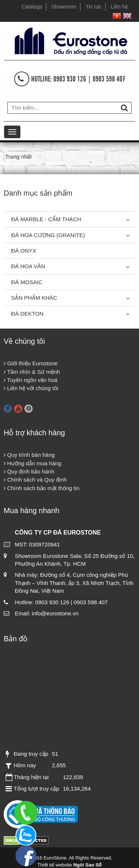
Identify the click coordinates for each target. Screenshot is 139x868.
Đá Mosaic (27, 282)
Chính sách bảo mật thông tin (42, 488)
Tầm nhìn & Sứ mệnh (32, 372)
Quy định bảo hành (29, 471)
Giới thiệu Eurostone (31, 363)
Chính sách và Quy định (35, 480)
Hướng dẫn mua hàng (32, 463)
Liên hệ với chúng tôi (31, 388)
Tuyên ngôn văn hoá (31, 380)
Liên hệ (119, 7)
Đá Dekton (27, 314)
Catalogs (32, 7)
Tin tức (94, 7)
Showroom (64, 7)
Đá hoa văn (28, 266)
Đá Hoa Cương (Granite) (48, 235)
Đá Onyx (24, 251)
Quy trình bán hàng (29, 455)
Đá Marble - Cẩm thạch (46, 219)
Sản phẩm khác (34, 298)
